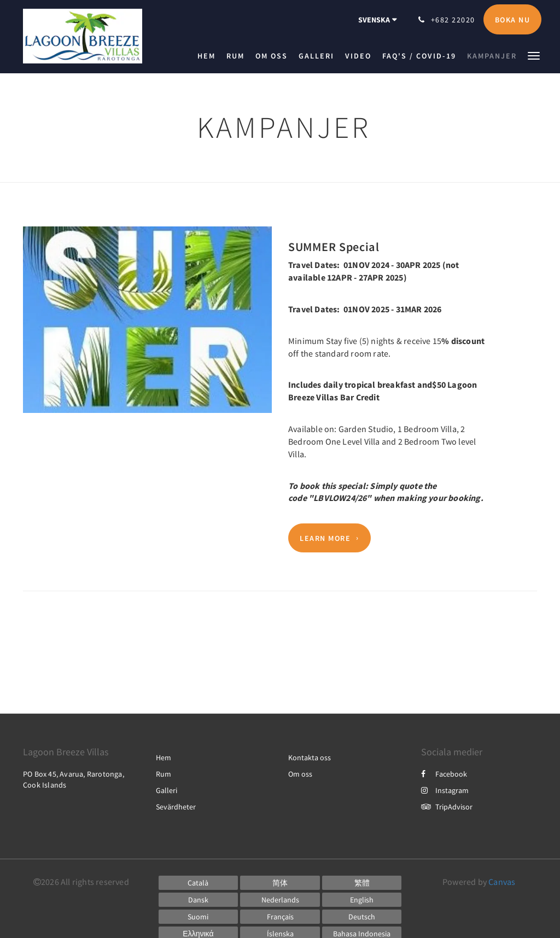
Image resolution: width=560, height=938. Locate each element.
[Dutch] (280, 900)
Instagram (445, 790)
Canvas (502, 882)
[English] (362, 900)
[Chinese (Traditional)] (362, 883)
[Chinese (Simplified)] (280, 883)
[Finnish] (199, 917)
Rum (164, 774)
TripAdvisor (447, 807)
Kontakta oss (310, 758)
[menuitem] (209, 56)
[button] (534, 55)
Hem (164, 758)
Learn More (325, 538)
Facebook (444, 774)
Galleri (167, 790)
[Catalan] (199, 883)
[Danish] (199, 900)
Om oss (300, 774)
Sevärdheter (176, 807)
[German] (362, 917)
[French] (280, 917)
